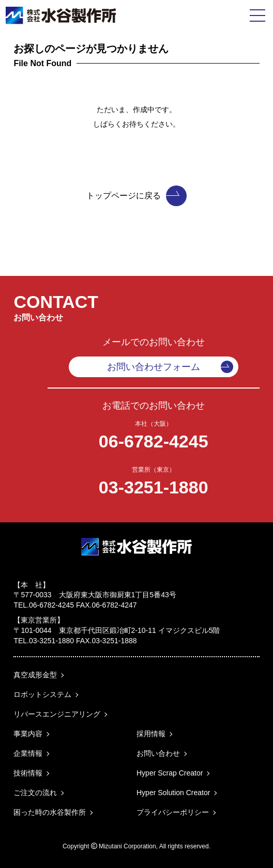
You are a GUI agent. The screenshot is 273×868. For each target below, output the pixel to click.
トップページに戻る (136, 196)
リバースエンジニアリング (57, 714)
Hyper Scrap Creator (170, 773)
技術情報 (28, 773)
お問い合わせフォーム (170, 367)
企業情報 (28, 753)
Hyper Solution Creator (173, 793)
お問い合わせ (158, 753)
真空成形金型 (35, 675)
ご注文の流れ (35, 793)
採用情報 (151, 734)
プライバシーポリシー (173, 812)
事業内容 (28, 734)
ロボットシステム (42, 694)
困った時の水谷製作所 (50, 812)
